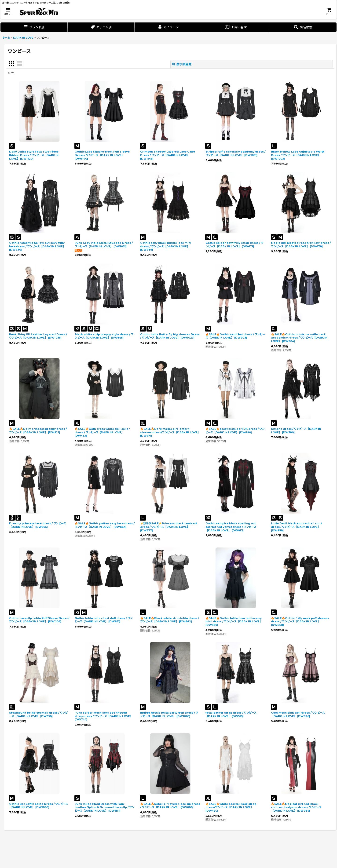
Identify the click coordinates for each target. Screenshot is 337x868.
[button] (8, 12)
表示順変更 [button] (182, 64)
